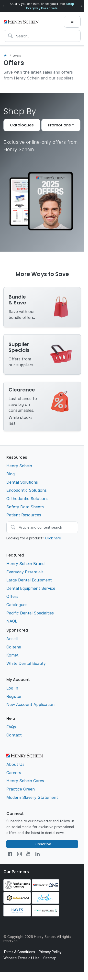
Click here (53, 538)
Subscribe (42, 844)
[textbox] (42, 36)
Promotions (59, 125)
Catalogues (22, 125)
